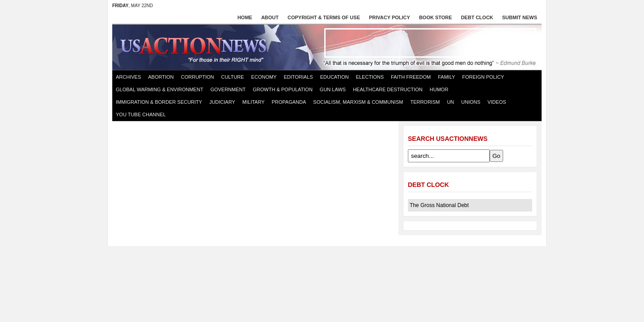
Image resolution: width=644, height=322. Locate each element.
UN (450, 102)
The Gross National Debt (439, 205)
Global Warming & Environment (159, 89)
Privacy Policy (390, 17)
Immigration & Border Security (159, 102)
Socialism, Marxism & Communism (358, 102)
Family (446, 77)
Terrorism (425, 102)
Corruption (198, 77)
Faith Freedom (411, 77)
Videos (497, 102)
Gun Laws (333, 89)
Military (254, 102)
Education (335, 77)
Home (245, 17)
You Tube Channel (141, 114)
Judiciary (222, 102)
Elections (370, 77)
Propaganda (289, 102)
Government (228, 89)
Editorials (298, 77)
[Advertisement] (430, 43)
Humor (439, 89)
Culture (232, 77)
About (270, 17)
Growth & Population (283, 89)
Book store (436, 17)
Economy (264, 77)
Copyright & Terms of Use (324, 17)
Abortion (161, 77)
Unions (471, 102)
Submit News (520, 17)
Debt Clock (477, 17)
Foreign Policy (483, 77)
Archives (128, 77)
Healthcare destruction (388, 89)
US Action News (196, 47)
